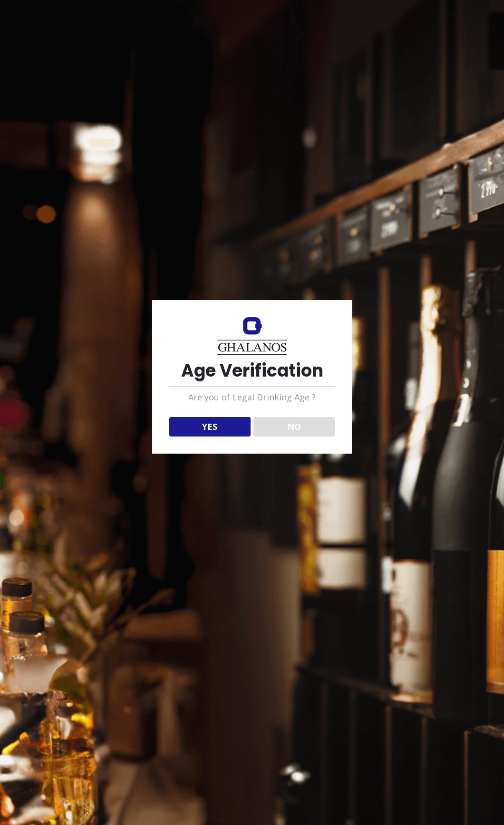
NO (294, 427)
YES (210, 427)
